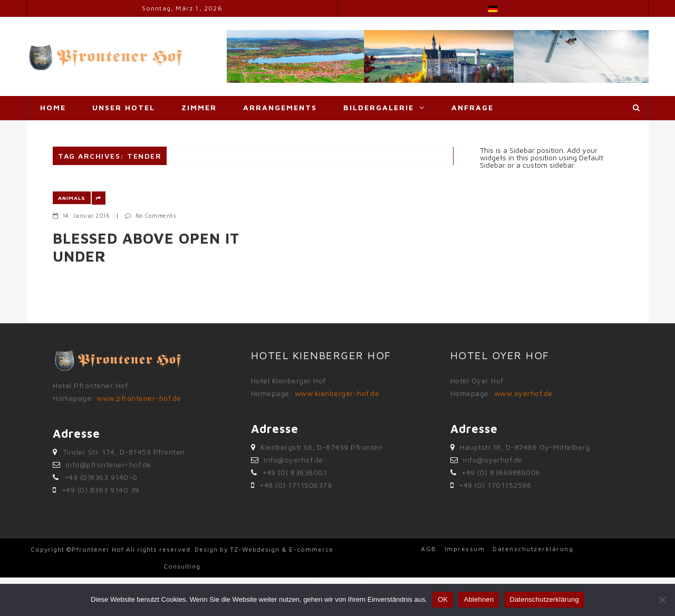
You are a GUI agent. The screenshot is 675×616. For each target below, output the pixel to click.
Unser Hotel (124, 107)
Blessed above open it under (146, 247)
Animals (72, 198)
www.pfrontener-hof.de (139, 398)
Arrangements (280, 107)
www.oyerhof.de (523, 393)
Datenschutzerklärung (533, 549)
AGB (429, 549)
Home (53, 107)
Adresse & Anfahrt (88, 131)
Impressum (465, 549)
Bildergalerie (379, 107)
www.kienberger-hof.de (337, 393)
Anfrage (472, 107)
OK (443, 599)
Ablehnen (479, 599)
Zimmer (199, 107)
